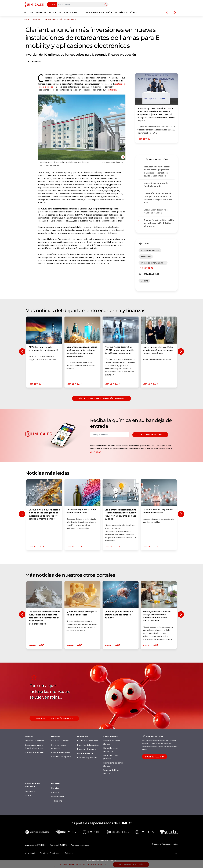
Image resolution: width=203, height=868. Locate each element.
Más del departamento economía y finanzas (102, 398)
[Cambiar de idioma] (174, 13)
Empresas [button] (41, 12)
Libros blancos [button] (72, 12)
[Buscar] (106, 5)
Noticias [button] (28, 12)
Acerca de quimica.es (80, 845)
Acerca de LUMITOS (58, 845)
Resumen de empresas (61, 756)
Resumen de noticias (35, 752)
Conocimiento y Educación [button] (98, 12)
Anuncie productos (85, 753)
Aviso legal (30, 853)
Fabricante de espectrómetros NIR (54, 718)
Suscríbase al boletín (150, 435)
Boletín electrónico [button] (126, 12)
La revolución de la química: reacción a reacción (156, 211)
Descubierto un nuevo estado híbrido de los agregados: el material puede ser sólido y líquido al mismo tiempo (157, 171)
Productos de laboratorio (88, 745)
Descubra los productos (88, 741)
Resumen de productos (87, 757)
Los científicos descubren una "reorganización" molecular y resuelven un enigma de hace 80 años (158, 198)
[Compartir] (167, 13)
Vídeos (28, 795)
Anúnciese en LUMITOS (35, 845)
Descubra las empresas (61, 741)
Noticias (55, 788)
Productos (56, 792)
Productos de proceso (87, 749)
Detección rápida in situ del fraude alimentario (156, 185)
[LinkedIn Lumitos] (176, 853)
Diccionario (30, 791)
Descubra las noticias (35, 741)
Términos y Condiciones (50, 853)
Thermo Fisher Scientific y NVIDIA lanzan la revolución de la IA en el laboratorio (159, 223)
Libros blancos (58, 796)
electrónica (112, 90)
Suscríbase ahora (155, 757)
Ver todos (146, 268)
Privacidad (70, 853)
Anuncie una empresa (61, 752)
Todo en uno (57, 801)
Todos (51, 5)
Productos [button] (55, 12)
